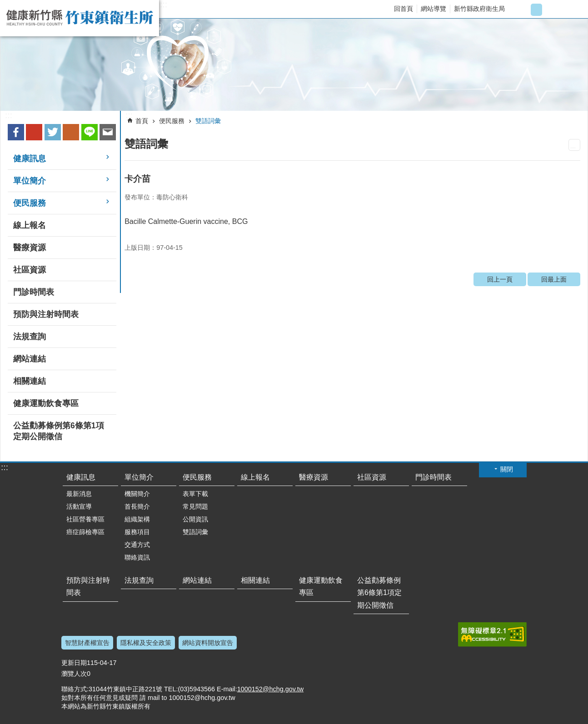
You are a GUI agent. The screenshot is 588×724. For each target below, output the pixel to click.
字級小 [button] (521, 10)
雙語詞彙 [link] (208, 121)
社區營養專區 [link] (85, 519)
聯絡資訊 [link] (137, 557)
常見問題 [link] (195, 506)
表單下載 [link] (195, 494)
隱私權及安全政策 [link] (146, 643)
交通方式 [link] (137, 545)
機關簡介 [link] (137, 494)
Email (108, 132)
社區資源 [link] (30, 270)
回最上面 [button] (515, 718)
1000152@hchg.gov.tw (270, 689)
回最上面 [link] (554, 279)
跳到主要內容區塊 (5, 5)
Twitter (53, 132)
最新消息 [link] (79, 494)
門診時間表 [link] (34, 292)
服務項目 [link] (137, 532)
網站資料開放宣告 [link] (208, 643)
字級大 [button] (551, 10)
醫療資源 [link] (30, 248)
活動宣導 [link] (79, 506)
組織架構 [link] (137, 519)
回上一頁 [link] (500, 279)
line (90, 132)
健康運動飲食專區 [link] (46, 403)
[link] (294, 65)
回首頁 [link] (404, 9)
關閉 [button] (507, 469)
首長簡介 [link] (137, 506)
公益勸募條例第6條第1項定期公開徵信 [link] (59, 431)
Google (34, 132)
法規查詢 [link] (30, 337)
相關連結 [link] (30, 381)
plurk (71, 132)
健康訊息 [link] (30, 159)
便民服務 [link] (30, 203)
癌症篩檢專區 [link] (85, 532)
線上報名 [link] (30, 225)
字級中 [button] (536, 10)
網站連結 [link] (30, 359)
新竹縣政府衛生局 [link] (479, 9)
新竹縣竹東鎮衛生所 (80, 18)
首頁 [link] (142, 121)
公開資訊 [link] (195, 519)
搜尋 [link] (573, 10)
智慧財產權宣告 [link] (87, 643)
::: (164, 5)
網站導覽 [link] (434, 9)
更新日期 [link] (74, 663)
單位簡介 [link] (30, 181)
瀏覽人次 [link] (74, 674)
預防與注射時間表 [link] (46, 314)
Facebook (16, 132)
